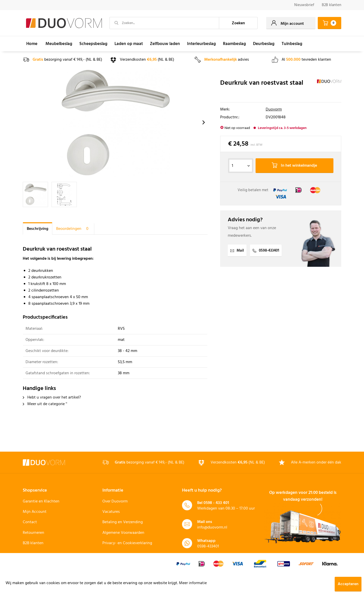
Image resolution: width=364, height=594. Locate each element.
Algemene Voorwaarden (123, 533)
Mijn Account (35, 512)
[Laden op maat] (129, 44)
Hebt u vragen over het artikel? (52, 398)
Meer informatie (193, 583)
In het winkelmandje (294, 166)
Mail (237, 251)
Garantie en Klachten (41, 501)
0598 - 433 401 (216, 503)
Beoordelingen (73, 229)
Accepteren (348, 584)
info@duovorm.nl (212, 527)
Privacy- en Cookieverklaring (127, 543)
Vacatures (111, 512)
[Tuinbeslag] (292, 44)
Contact (30, 522)
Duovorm (274, 109)
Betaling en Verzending (123, 522)
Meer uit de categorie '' (45, 404)
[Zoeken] (238, 23)
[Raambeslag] (234, 44)
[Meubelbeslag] (59, 44)
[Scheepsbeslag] (93, 44)
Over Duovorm (115, 501)
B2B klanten (332, 5)
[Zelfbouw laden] (165, 44)
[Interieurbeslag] (201, 44)
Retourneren (33, 533)
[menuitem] (304, 5)
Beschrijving (38, 229)
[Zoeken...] (164, 23)
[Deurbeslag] (264, 44)
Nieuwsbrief (304, 5)
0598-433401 (266, 251)
